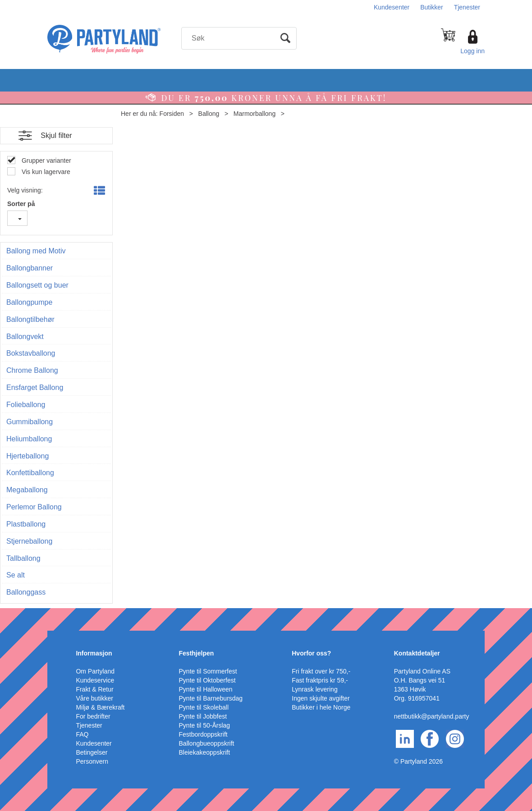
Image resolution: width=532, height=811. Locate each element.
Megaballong (27, 490)
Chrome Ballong (32, 370)
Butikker (432, 7)
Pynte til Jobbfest (203, 716)
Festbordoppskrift (203, 734)
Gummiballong (30, 422)
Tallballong (23, 558)
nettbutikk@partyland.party (432, 716)
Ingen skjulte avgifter (321, 698)
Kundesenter (392, 7)
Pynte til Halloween (206, 689)
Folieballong (26, 405)
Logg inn (472, 51)
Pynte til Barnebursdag (211, 698)
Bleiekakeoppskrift (205, 752)
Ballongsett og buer (37, 285)
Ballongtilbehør (30, 319)
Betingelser (92, 752)
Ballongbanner (30, 268)
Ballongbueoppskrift (207, 743)
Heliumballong (29, 439)
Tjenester (467, 7)
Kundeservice (95, 680)
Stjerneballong (29, 541)
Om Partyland (95, 671)
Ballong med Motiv (36, 251)
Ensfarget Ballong (35, 387)
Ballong (209, 114)
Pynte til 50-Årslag (205, 725)
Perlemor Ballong (34, 507)
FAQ (82, 734)
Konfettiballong (30, 473)
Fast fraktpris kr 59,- (320, 680)
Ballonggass (26, 592)
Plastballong (26, 524)
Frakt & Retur (94, 689)
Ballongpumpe (29, 302)
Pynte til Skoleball (204, 707)
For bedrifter (93, 716)
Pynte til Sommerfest (208, 671)
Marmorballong (255, 114)
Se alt (16, 575)
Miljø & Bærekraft (100, 707)
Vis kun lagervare (45, 172)
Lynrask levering (314, 689)
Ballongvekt (25, 337)
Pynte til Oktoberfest (207, 680)
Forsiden (172, 114)
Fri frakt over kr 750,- (321, 671)
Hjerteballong (28, 456)
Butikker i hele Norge (321, 707)
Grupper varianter (46, 160)
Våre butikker (94, 698)
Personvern (92, 761)
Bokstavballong (31, 353)
